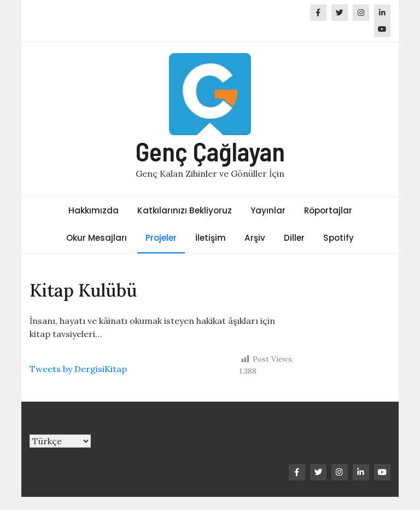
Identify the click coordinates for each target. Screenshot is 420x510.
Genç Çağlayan (210, 151)
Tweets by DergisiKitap (78, 369)
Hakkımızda (94, 210)
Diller (294, 238)
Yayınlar (268, 210)
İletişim (211, 238)
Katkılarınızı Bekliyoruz (185, 210)
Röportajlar (328, 210)
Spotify (339, 238)
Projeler (161, 238)
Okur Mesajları (97, 238)
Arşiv (255, 238)
